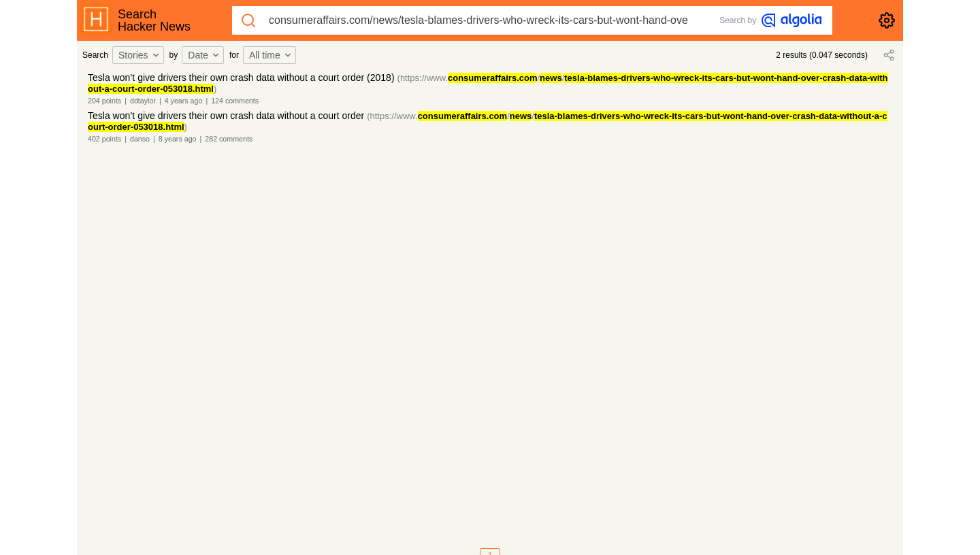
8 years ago (178, 139)
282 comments (229, 139)
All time (271, 55)
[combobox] (140, 55)
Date (204, 55)
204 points (104, 101)
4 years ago (184, 101)
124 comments (235, 101)
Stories (140, 55)
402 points (104, 139)
